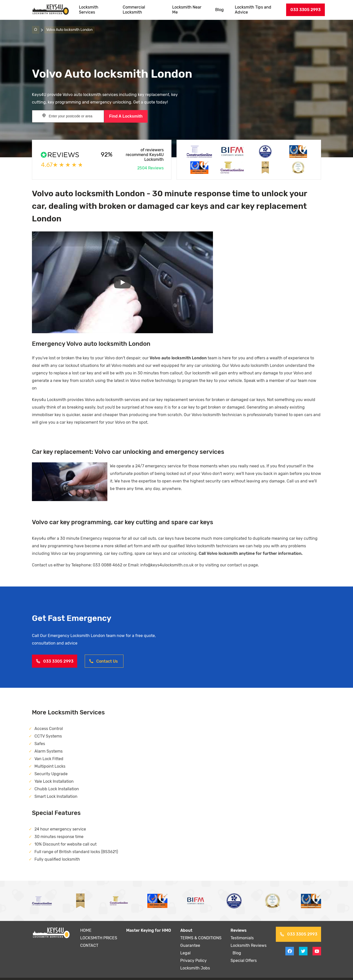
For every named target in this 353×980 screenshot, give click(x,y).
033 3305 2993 (305, 10)
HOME (86, 923)
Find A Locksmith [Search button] (126, 116)
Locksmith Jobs (195, 961)
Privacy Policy (193, 953)
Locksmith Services (89, 10)
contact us (235, 557)
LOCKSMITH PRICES (99, 930)
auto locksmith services (117, 392)
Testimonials (242, 930)
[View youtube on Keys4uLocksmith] (317, 944)
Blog (220, 10)
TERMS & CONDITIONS (201, 930)
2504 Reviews (151, 168)
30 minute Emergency (80, 531)
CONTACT (89, 938)
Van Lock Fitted (49, 751)
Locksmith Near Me (187, 10)
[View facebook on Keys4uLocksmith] (290, 944)
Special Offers (244, 953)
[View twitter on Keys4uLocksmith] (303, 944)
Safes (40, 736)
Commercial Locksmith (134, 10)
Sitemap (239, 975)
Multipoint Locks (50, 759)
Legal (185, 945)
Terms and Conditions (207, 975)
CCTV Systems (48, 729)
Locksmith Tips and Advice (253, 10)
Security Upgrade (51, 766)
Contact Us (103, 654)
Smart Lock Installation (56, 789)
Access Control (49, 721)
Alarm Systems (49, 744)
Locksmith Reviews (249, 938)
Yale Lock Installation (54, 774)
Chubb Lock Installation (56, 781)
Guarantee (190, 938)
